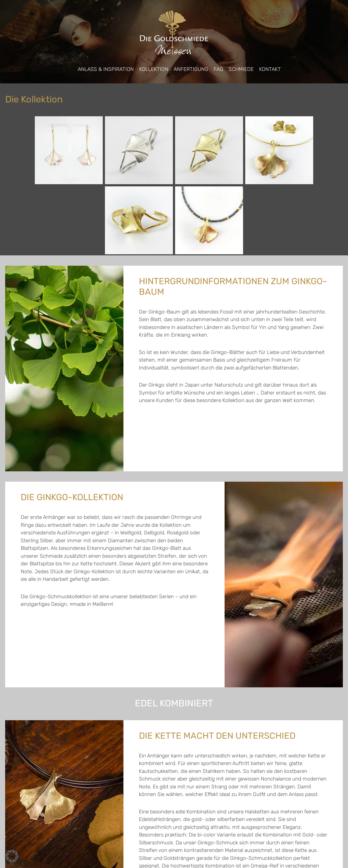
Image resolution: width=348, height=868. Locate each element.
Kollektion (154, 69)
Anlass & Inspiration (106, 69)
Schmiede (241, 69)
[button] (12, 856)
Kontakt (270, 69)
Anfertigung (191, 69)
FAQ (218, 69)
